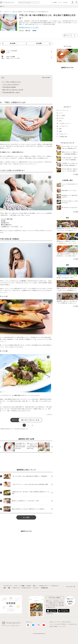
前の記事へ (13, 43)
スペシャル (36, 588)
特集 (5, 588)
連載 (9, 588)
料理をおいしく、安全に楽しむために (70, 624)
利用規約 (56, 626)
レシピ (15, 586)
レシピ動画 (54, 2)
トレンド (60, 2)
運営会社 (51, 626)
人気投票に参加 (44, 588)
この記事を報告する (49, 415)
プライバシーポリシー (62, 626)
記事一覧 (51, 622)
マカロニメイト (16, 588)
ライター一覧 (56, 622)
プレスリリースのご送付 (54, 624)
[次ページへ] (32, 425)
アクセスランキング (26, 588)
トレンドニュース (8, 586)
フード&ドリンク (55, 586)
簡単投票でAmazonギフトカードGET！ (29, 27)
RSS (61, 624)
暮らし (35, 586)
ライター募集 (62, 622)
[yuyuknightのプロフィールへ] (26, 52)
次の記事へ (39, 43)
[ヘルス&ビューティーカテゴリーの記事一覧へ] (21, 31)
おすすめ (65, 2)
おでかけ (29, 586)
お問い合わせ (68, 622)
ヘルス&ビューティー (44, 586)
